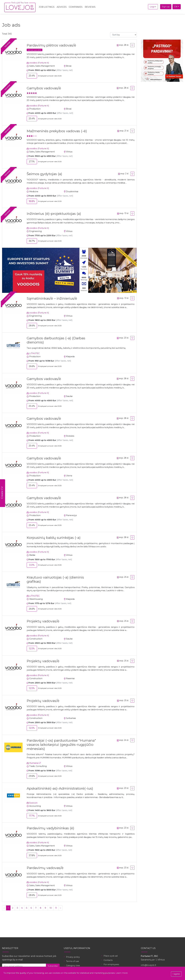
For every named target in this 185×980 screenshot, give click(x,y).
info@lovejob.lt (148, 965)
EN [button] (176, 7)
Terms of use (72, 961)
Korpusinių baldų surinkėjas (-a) (54, 538)
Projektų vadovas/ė (43, 621)
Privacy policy (73, 957)
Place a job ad (111, 956)
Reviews (90, 7)
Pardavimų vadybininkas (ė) (50, 828)
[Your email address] (24, 966)
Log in (153, 7)
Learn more (122, 973)
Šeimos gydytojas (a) (44, 174)
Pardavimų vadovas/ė (45, 868)
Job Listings (47, 7)
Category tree (73, 966)
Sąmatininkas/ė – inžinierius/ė (52, 298)
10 (51, 908)
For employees (111, 964)
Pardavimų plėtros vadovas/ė (51, 45)
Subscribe (53, 966)
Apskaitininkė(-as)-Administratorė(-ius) (60, 788)
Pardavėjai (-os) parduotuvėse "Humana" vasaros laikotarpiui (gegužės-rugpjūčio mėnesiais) (61, 745)
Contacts (108, 960)
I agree (176, 974)
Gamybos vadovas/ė (44, 88)
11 (56, 908)
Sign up (166, 7)
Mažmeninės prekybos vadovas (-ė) (57, 131)
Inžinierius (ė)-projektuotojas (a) (54, 214)
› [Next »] (61, 908)
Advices (62, 7)
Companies (76, 7)
